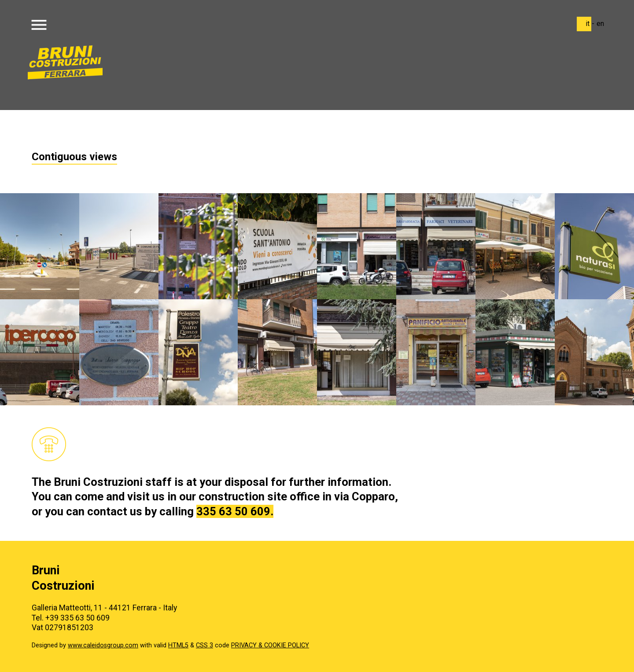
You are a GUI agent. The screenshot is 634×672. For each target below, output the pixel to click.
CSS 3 (205, 645)
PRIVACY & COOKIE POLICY (270, 645)
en (600, 24)
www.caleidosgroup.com (103, 645)
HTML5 (178, 645)
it (588, 24)
